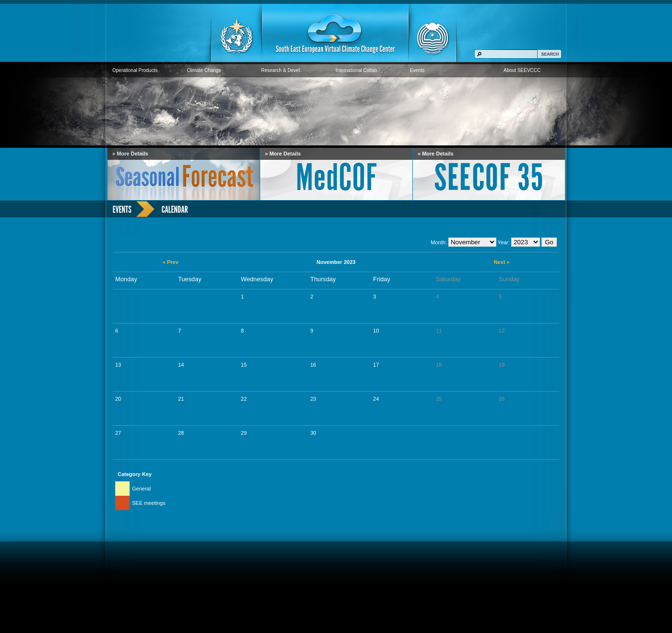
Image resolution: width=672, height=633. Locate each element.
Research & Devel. (281, 70)
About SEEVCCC (522, 70)
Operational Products (135, 70)
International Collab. (357, 70)
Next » (501, 262)
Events (417, 70)
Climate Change (204, 70)
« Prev (170, 262)
